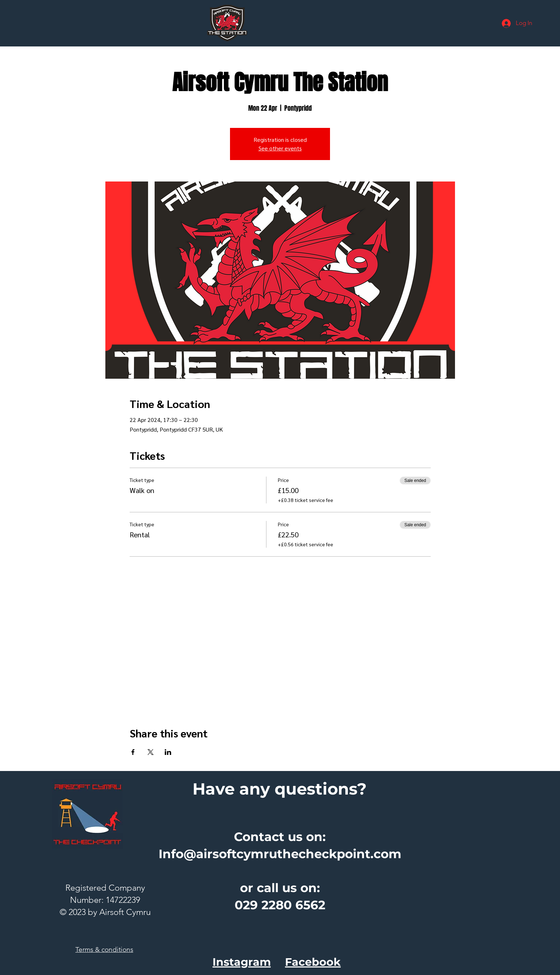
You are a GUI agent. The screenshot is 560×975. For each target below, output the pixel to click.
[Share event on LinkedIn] (168, 752)
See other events (280, 148)
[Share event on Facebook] (133, 752)
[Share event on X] (151, 752)
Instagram (242, 962)
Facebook (313, 962)
